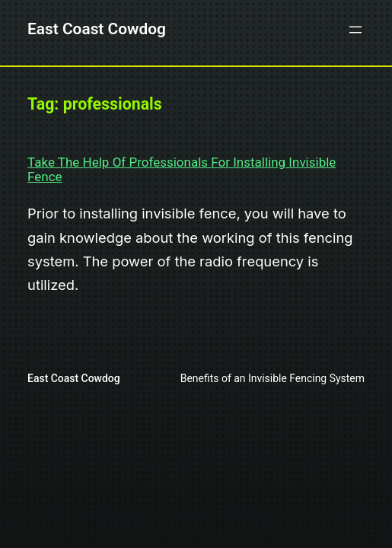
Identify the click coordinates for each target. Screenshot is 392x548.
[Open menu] (355, 30)
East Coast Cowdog (97, 29)
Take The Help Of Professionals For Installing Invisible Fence (182, 169)
